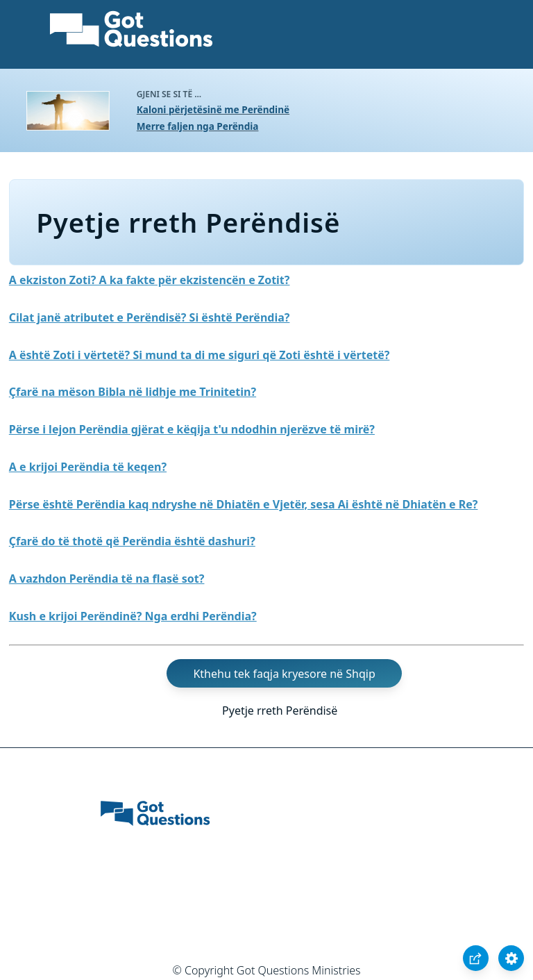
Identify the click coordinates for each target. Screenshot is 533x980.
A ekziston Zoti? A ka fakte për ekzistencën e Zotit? (150, 280)
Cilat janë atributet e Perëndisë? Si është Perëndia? (150, 317)
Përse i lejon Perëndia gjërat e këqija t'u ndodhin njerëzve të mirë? (192, 429)
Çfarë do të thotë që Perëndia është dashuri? (132, 541)
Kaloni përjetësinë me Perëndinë (213, 109)
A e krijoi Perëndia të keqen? (88, 467)
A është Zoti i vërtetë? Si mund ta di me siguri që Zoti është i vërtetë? (200, 355)
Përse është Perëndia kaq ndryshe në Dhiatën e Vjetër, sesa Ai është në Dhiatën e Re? (244, 504)
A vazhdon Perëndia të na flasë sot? (107, 579)
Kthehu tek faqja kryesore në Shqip (284, 674)
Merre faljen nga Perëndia (198, 126)
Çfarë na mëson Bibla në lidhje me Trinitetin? (133, 392)
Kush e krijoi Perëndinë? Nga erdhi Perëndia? (133, 616)
